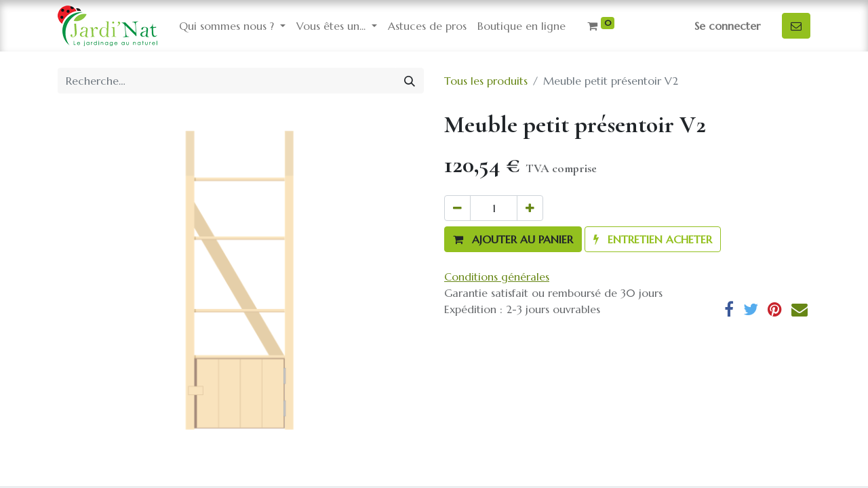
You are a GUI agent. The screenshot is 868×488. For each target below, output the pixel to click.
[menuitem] (427, 26)
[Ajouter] (530, 208)
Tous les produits (486, 81)
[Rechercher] (410, 81)
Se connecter (727, 26)
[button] (513, 239)
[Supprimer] (457, 208)
